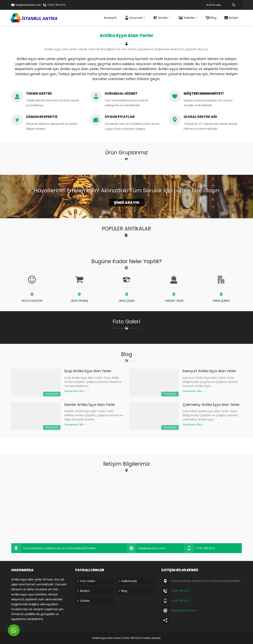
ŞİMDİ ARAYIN (127, 202)
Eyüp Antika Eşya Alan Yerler (88, 371)
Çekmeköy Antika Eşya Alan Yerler (211, 405)
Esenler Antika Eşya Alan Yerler (90, 405)
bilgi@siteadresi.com (28, 5)
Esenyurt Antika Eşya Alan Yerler (209, 371)
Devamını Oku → (76, 391)
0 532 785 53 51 (57, 5)
